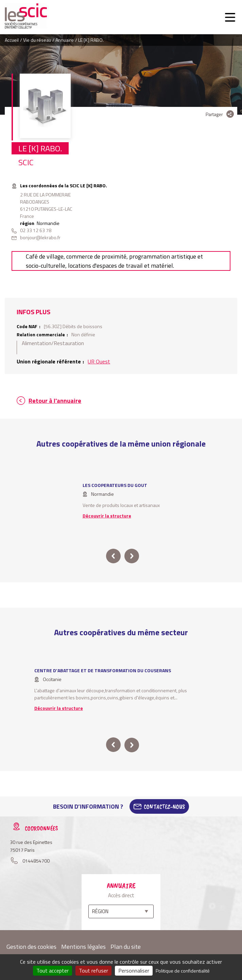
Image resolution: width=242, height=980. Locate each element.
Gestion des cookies (31, 947)
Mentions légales (83, 947)
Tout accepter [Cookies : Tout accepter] (53, 970)
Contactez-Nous (164, 807)
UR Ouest (99, 361)
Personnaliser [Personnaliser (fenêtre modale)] (134, 970)
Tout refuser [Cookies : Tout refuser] (93, 970)
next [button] (132, 556)
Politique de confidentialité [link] (183, 971)
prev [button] (113, 556)
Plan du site (126, 947)
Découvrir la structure (107, 516)
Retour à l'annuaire (55, 401)
